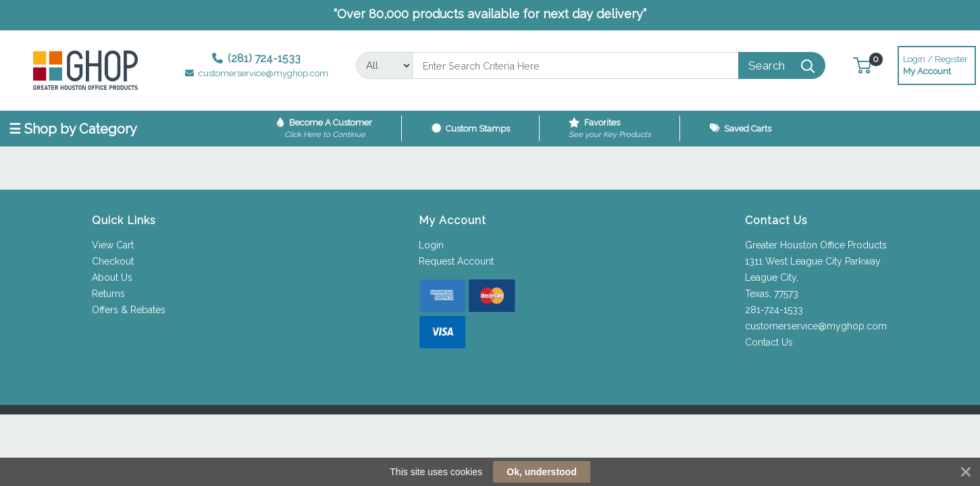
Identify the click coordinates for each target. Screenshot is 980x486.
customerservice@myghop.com (816, 326)
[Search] (575, 65)
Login (431, 245)
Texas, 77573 (772, 294)
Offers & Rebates (129, 310)
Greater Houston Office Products (816, 245)
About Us (112, 277)
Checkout (113, 261)
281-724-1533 (774, 310)
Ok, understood (541, 472)
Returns (108, 294)
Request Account (456, 261)
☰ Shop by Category (73, 129)
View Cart (113, 245)
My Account (937, 64)
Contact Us (769, 342)
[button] (862, 65)
